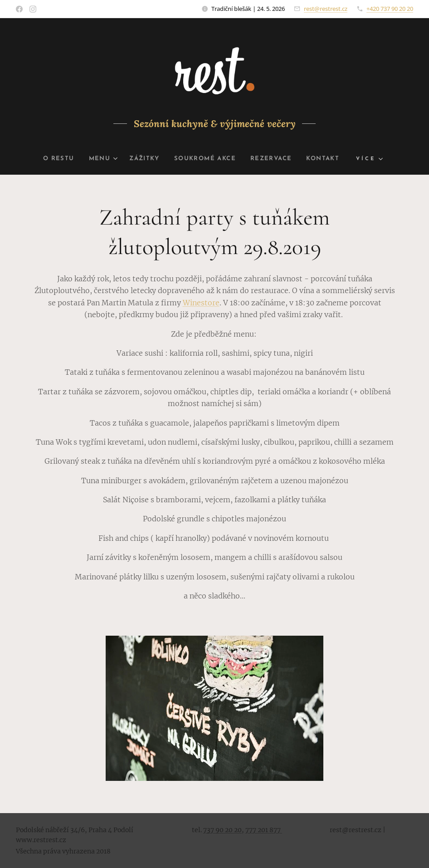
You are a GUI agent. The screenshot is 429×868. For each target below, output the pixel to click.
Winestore (201, 303)
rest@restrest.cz (326, 9)
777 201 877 (264, 830)
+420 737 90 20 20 (390, 9)
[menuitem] (52, 159)
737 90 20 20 (222, 830)
